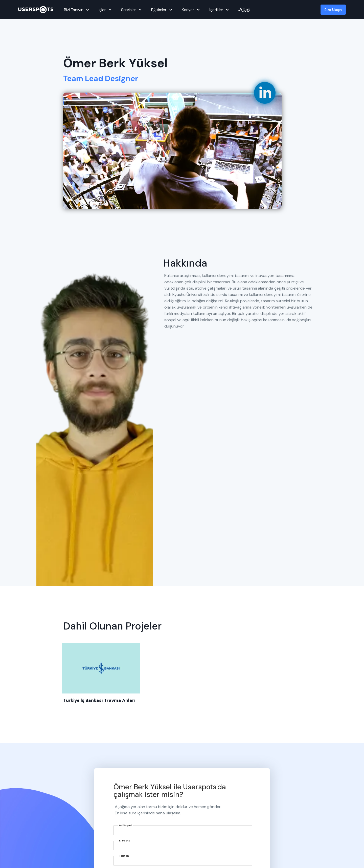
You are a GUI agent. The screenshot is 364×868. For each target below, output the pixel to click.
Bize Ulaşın (333, 10)
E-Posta (125, 841)
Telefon (124, 856)
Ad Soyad (125, 825)
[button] (76, 10)
